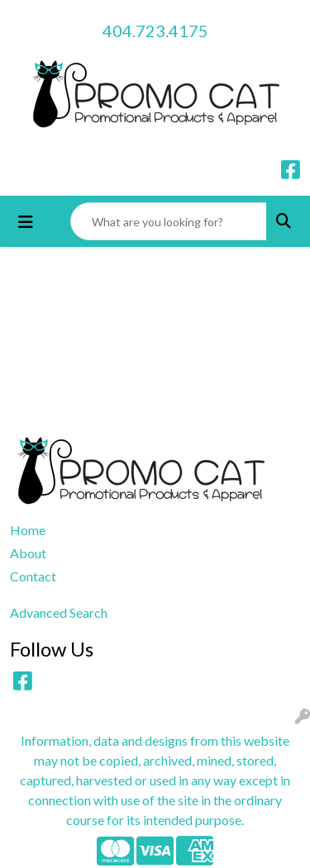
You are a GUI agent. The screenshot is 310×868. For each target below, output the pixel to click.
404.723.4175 (155, 31)
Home (28, 530)
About (28, 553)
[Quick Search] (169, 221)
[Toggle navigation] (26, 222)
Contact (33, 576)
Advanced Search (59, 612)
